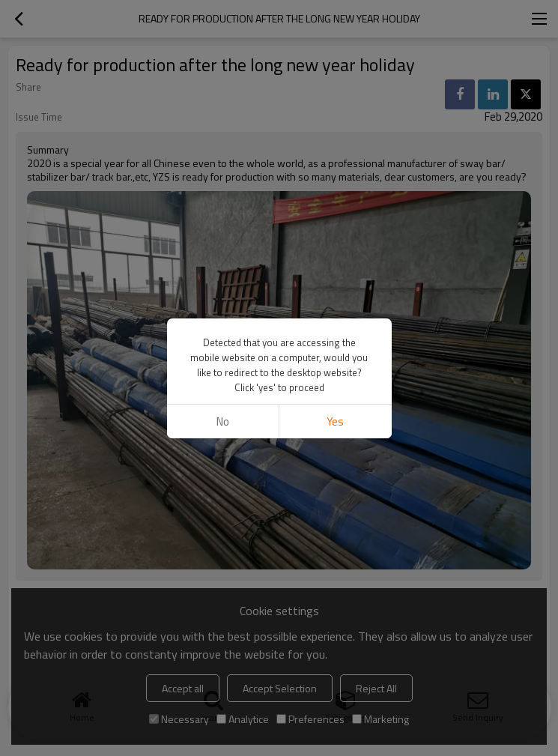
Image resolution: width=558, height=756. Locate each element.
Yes (335, 421)
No (223, 421)
